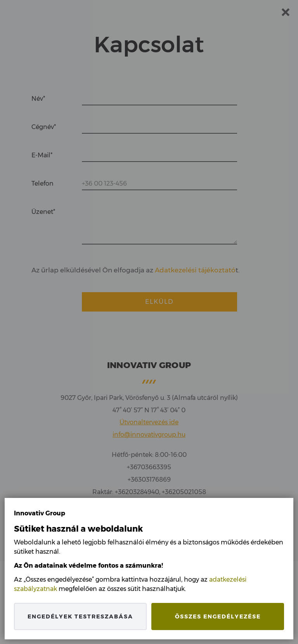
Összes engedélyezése (218, 616)
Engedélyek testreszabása (80, 616)
